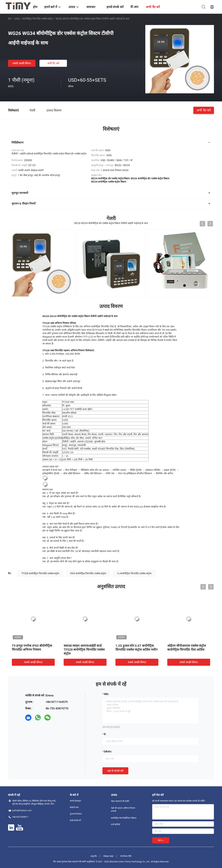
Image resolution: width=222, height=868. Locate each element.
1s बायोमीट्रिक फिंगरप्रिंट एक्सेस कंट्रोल (134, 573)
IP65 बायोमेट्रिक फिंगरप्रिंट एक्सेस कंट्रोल (88, 573)
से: (105, 734)
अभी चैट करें (53, 63)
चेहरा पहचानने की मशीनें (120, 801)
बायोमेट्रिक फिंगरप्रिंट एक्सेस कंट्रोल (38, 19)
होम (10, 19)
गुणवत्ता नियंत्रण (76, 814)
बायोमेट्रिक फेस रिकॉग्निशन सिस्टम (124, 818)
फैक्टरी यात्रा (74, 807)
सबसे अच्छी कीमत (22, 63)
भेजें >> (161, 840)
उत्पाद (17, 19)
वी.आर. (135, 7)
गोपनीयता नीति (126, 856)
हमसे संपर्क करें (75, 820)
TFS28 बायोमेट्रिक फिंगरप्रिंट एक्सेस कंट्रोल (40, 573)
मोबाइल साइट (108, 856)
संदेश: (106, 694)
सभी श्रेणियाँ (116, 824)
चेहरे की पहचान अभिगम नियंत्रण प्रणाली (123, 810)
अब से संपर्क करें (115, 771)
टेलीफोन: (108, 752)
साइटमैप (94, 856)
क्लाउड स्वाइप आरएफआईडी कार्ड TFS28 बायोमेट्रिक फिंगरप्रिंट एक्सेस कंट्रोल (84, 650)
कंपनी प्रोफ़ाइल (75, 801)
